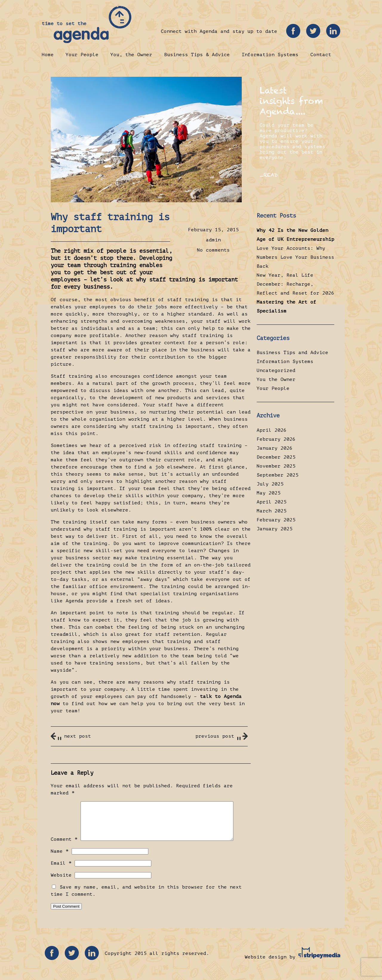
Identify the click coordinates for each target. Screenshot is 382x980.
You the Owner (276, 379)
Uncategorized (276, 370)
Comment (64, 846)
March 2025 (272, 511)
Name (60, 858)
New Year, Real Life (285, 275)
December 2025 (276, 457)
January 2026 (275, 448)
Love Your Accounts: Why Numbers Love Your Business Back (295, 257)
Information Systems (270, 55)
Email (61, 870)
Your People (82, 55)
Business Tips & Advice (197, 55)
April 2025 (272, 502)
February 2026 (276, 439)
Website (61, 882)
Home (48, 55)
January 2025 (275, 529)
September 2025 (278, 475)
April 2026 (272, 430)
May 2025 (269, 493)
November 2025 (276, 466)
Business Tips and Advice (292, 353)
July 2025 (270, 484)
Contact (321, 55)
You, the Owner (131, 55)
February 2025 (276, 520)
